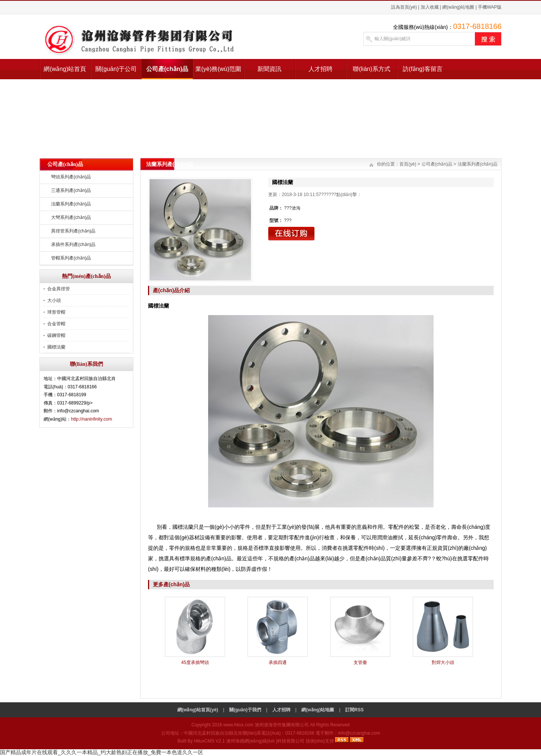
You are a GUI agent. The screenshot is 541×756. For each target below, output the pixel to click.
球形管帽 (56, 312)
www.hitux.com (238, 725)
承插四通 (278, 662)
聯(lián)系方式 (372, 69)
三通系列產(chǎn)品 (71, 190)
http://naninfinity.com (91, 419)
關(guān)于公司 (116, 69)
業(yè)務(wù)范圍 (218, 69)
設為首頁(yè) (404, 7)
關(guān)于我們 (245, 710)
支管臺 (360, 662)
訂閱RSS (354, 710)
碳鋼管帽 (56, 335)
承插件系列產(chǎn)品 (73, 244)
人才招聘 (320, 69)
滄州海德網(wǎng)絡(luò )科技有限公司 (265, 741)
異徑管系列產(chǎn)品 (73, 231)
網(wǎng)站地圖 (458, 7)
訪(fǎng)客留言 (423, 69)
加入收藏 (430, 7)
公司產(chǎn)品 (167, 69)
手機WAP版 (490, 7)
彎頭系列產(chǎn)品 (71, 177)
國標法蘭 (56, 347)
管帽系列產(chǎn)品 (71, 258)
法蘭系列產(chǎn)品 (71, 204)
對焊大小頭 (443, 662)
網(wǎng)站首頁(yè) (65, 72)
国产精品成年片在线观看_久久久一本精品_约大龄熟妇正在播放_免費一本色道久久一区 (102, 752)
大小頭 (54, 300)
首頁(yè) (408, 164)
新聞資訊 (269, 69)
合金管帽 (56, 324)
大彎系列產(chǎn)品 (71, 217)
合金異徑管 (59, 289)
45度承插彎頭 (195, 662)
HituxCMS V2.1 (209, 741)
